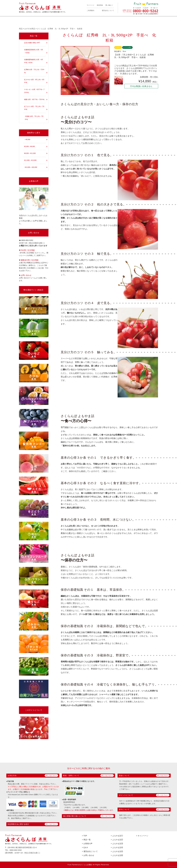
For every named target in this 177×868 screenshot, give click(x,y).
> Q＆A (85, 847)
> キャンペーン (142, 836)
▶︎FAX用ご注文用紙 (27, 250)
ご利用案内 (90, 11)
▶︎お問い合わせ (25, 275)
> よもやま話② (117, 840)
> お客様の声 (87, 844)
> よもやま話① (117, 836)
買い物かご (109, 5)
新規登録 (100, 5)
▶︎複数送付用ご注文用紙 (29, 260)
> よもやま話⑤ (117, 851)
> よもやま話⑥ (117, 855)
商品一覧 (34, 36)
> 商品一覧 (86, 840)
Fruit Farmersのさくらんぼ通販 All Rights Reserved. (88, 865)
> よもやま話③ (117, 844)
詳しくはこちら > (51, 775)
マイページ (90, 5)
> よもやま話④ (117, 847)
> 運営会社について (90, 851)
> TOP (85, 836)
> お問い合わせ (88, 855)
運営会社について (108, 11)
